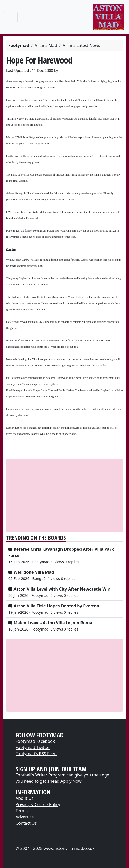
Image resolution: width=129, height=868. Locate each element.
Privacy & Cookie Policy (38, 804)
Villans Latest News (82, 45)
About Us (25, 798)
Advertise (25, 817)
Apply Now (71, 781)
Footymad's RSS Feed (36, 754)
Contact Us (26, 823)
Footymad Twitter (33, 747)
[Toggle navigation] (10, 17)
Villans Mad (46, 45)
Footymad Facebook (35, 741)
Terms (22, 811)
